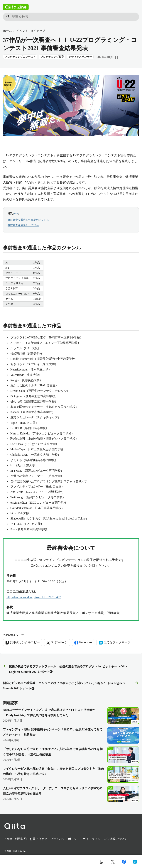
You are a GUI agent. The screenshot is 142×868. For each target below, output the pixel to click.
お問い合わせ (38, 839)
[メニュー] (135, 7)
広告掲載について (115, 839)
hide (16, 214)
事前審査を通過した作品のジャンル (28, 220)
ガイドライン (92, 839)
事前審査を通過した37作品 (23, 225)
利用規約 (21, 839)
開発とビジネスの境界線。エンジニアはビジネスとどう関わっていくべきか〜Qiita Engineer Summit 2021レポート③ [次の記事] (71, 685)
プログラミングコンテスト (20, 57)
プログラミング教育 (52, 57)
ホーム (7, 31)
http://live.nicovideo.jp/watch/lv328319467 (34, 597)
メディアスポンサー (80, 57)
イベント (22, 31)
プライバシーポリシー (65, 839)
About (8, 839)
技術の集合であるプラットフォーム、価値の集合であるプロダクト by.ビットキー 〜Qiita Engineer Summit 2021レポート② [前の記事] (65, 669)
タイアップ (38, 31)
